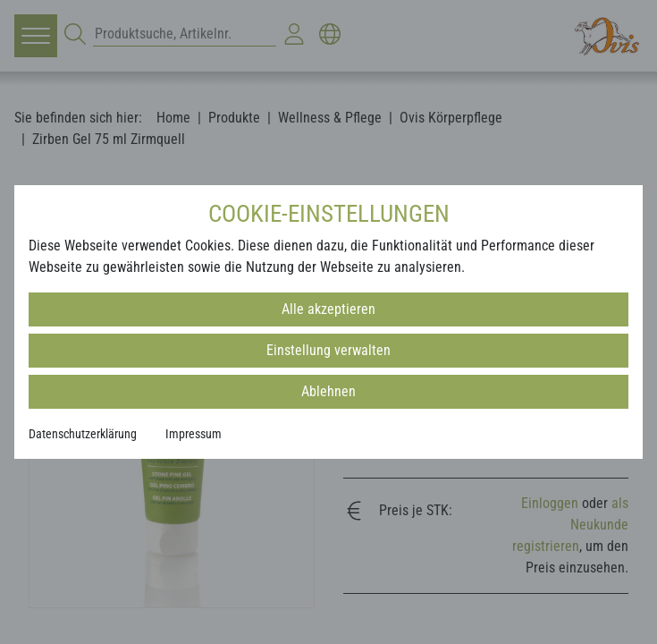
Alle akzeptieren (328, 309)
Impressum (194, 434)
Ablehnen (328, 391)
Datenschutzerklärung (83, 434)
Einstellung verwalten (328, 350)
